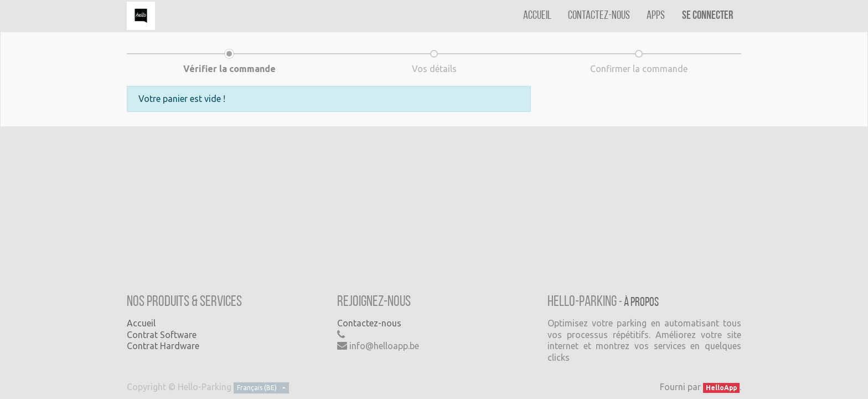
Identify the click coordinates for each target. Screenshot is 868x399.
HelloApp (721, 388)
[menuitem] (537, 16)
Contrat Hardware (163, 346)
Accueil (141, 323)
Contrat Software (162, 335)
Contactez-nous (369, 323)
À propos (641, 303)
